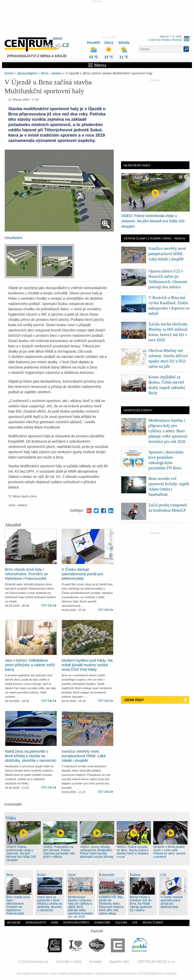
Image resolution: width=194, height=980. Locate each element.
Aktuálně (14, 923)
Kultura (121, 923)
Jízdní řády (155, 701)
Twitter (96, 511)
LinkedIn (111, 511)
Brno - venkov (52, 73)
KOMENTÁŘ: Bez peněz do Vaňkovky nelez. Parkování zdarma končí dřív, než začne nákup (111, 905)
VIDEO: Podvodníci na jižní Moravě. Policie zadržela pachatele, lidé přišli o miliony (59, 852)
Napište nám (119, 962)
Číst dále (48, 606)
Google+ (89, 511)
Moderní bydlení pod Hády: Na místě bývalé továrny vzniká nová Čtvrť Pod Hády (87, 665)
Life (135, 923)
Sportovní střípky (76, 923)
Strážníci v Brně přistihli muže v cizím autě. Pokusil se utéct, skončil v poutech (169, 852)
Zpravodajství (27, 73)
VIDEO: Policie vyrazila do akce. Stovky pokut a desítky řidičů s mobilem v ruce (133, 852)
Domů (9, 73)
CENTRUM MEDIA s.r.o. (157, 962)
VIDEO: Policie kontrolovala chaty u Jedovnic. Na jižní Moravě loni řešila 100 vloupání (153, 221)
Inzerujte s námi (69, 962)
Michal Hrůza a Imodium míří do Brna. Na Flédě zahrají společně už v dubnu (141, 904)
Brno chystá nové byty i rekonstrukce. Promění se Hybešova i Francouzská (26, 574)
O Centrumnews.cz (33, 962)
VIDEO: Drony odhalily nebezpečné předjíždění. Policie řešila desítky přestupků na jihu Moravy (97, 852)
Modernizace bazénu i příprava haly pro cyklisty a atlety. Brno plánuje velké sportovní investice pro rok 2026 (168, 431)
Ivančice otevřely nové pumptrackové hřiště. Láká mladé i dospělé (84, 756)
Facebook (104, 511)
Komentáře (102, 923)
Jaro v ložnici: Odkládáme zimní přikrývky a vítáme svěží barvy (30, 665)
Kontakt (95, 962)
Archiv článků (153, 923)
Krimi (55, 923)
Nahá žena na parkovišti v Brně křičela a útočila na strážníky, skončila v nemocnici (31, 756)
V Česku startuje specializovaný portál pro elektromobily (82, 574)
